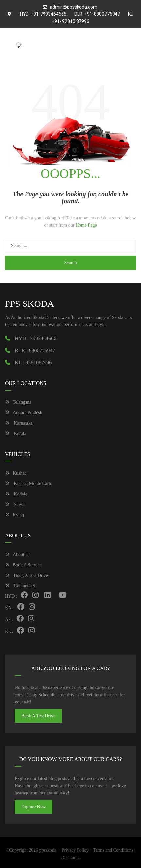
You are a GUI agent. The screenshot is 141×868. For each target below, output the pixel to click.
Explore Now (34, 807)
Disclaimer (71, 857)
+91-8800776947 (102, 14)
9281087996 (39, 363)
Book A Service (23, 565)
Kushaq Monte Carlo (29, 484)
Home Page (86, 225)
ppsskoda (48, 850)
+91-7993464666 (49, 14)
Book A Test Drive (26, 575)
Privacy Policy (75, 850)
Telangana (18, 402)
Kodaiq (16, 494)
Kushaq (16, 473)
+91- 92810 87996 (70, 21)
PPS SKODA (29, 304)
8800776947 (42, 350)
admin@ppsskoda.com (73, 7)
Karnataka (19, 423)
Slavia (15, 504)
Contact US (20, 586)
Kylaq (14, 515)
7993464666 (43, 338)
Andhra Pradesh (24, 413)
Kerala (16, 434)
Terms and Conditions (113, 850)
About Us (18, 555)
